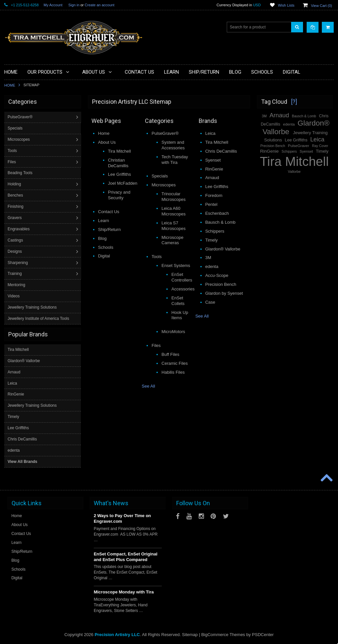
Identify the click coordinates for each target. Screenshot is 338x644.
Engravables (19, 229)
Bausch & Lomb (304, 116)
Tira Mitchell (18, 349)
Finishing (16, 207)
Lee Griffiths (18, 428)
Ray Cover (320, 146)
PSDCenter (263, 634)
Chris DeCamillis (22, 439)
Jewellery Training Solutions (33, 307)
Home (10, 85)
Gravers (15, 218)
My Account (53, 5)
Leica (12, 383)
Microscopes (19, 139)
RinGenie (16, 394)
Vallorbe (294, 171)
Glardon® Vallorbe (24, 360)
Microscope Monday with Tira (124, 592)
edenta (14, 450)
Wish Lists (286, 5)
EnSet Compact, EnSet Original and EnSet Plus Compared (126, 556)
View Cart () (321, 6)
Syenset (306, 151)
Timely (13, 416)
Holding (15, 184)
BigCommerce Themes (223, 634)
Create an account (100, 5)
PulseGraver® (21, 117)
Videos (14, 296)
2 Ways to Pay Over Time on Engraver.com (122, 518)
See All (148, 386)
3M (264, 116)
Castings (16, 240)
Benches (16, 195)
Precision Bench (273, 146)
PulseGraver (298, 146)
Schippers (289, 152)
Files (12, 162)
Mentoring (17, 285)
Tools (13, 151)
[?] (294, 102)
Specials (16, 128)
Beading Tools (21, 173)
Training (15, 274)
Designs (15, 251)
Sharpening (18, 263)
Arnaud (14, 372)
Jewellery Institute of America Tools (39, 319)
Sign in (74, 5)
